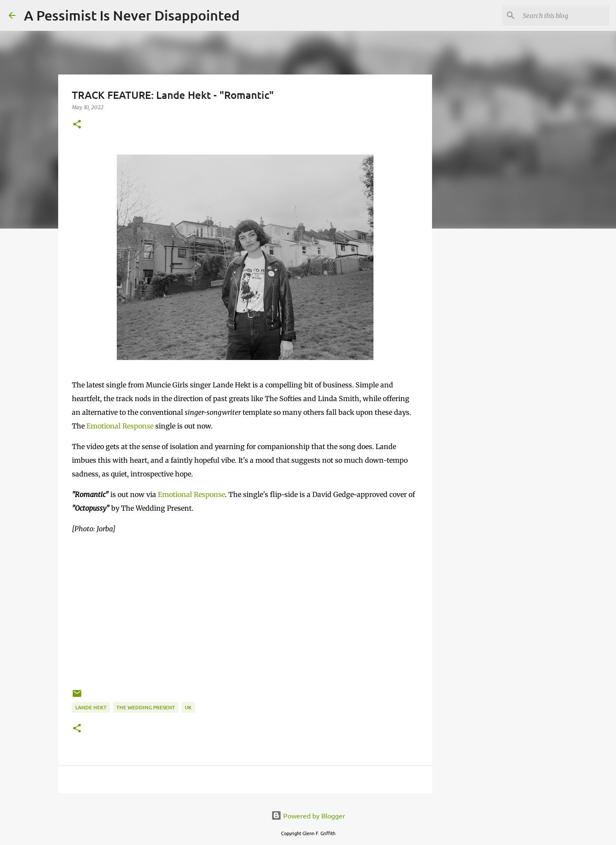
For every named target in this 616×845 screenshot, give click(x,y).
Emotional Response (120, 426)
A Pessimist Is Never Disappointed (132, 15)
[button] (77, 125)
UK (188, 707)
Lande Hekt (91, 707)
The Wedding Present (146, 707)
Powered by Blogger (308, 815)
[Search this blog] (564, 15)
